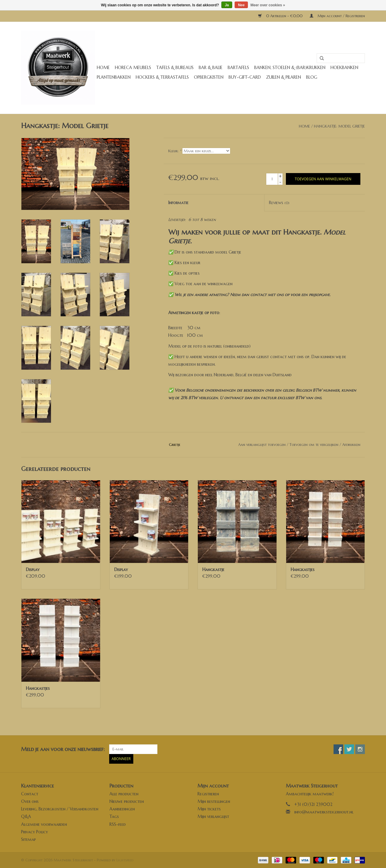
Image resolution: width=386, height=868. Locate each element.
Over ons (30, 801)
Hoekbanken (344, 68)
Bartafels (238, 68)
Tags (114, 816)
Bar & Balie (211, 68)
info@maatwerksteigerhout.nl (324, 812)
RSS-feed (118, 824)
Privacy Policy (35, 832)
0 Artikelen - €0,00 (281, 16)
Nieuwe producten (127, 801)
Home (103, 68)
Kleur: (175, 151)
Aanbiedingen (122, 809)
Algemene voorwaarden (44, 824)
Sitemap (28, 839)
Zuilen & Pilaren (283, 77)
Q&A (26, 816)
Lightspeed (125, 860)
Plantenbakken (114, 77)
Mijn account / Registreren (337, 16)
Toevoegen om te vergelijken (315, 445)
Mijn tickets (209, 809)
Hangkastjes (303, 570)
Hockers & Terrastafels (162, 77)
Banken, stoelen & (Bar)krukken (290, 68)
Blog (312, 77)
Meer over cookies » (268, 5)
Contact (30, 794)
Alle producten (124, 794)
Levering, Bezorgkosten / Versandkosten (60, 809)
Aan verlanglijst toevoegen (262, 445)
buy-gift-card (245, 77)
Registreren (208, 794)
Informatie (178, 203)
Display (33, 570)
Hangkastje (213, 570)
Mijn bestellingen (214, 801)
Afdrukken (351, 445)
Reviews (279, 203)
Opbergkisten (209, 77)
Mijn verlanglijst (213, 816)
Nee (241, 5)
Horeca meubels (133, 68)
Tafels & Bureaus (175, 68)
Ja (227, 5)
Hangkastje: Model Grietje (339, 126)
